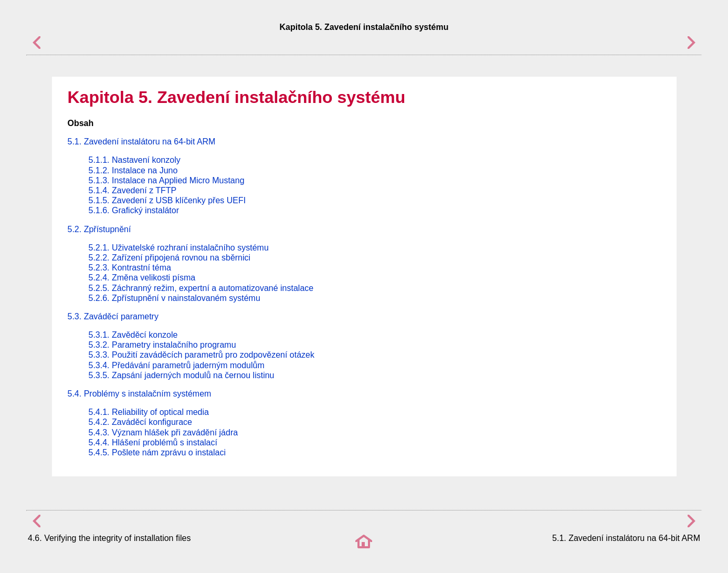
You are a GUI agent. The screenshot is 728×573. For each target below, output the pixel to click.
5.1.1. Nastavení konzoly (135, 160)
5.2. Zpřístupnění (99, 229)
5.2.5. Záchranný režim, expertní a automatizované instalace (201, 288)
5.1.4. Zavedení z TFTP (133, 190)
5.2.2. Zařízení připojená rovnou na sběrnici (170, 258)
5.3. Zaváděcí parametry (113, 316)
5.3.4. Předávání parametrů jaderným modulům (177, 365)
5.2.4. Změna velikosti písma (142, 278)
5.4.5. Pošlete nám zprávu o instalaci (157, 452)
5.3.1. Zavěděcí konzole (133, 335)
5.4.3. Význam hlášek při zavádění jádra (163, 433)
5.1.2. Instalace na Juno (133, 170)
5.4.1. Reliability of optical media (149, 412)
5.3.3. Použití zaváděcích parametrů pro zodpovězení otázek (202, 355)
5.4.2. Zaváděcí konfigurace (140, 422)
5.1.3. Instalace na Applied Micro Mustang (167, 180)
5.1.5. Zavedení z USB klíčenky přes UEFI (167, 200)
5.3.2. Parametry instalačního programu (162, 345)
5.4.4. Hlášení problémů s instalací (153, 442)
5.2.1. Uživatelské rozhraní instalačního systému (179, 248)
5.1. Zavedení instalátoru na (142, 142)
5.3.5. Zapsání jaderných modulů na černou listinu (182, 375)
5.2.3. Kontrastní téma (130, 268)
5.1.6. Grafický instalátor (134, 210)
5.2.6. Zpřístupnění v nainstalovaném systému (175, 298)
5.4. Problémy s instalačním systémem (140, 394)
